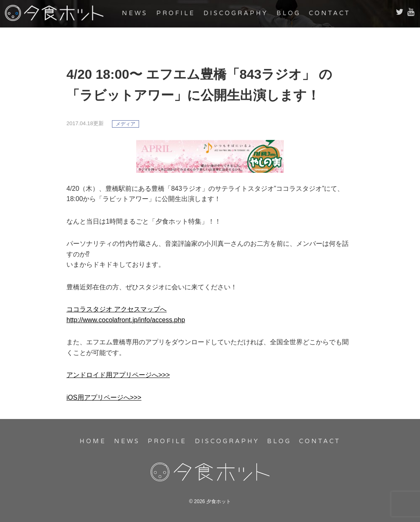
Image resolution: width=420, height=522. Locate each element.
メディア (126, 124)
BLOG (289, 13)
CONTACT (330, 13)
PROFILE (176, 13)
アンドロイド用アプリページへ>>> (118, 375)
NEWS (135, 13)
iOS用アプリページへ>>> (104, 397)
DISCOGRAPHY (236, 13)
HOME (93, 441)
